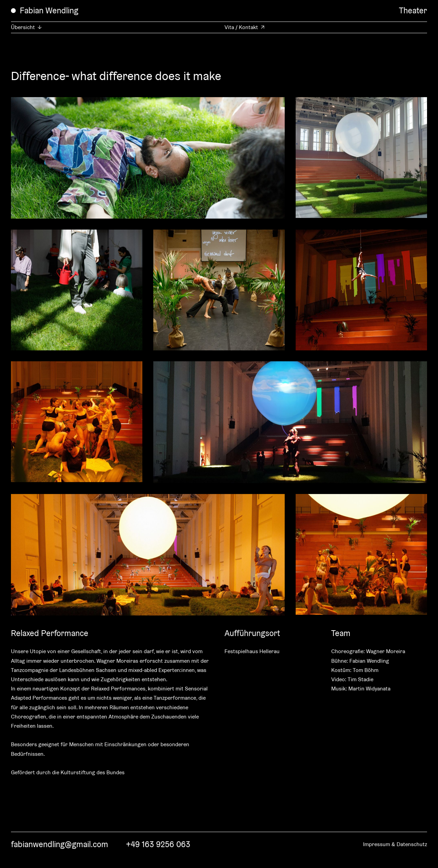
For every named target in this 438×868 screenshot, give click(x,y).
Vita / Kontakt (241, 27)
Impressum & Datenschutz (395, 844)
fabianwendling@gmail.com (60, 844)
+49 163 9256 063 (158, 844)
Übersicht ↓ (26, 27)
